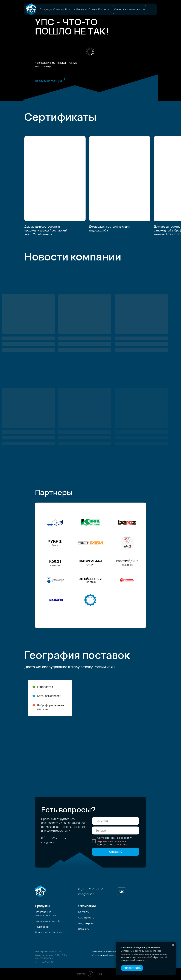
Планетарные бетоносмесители (46, 914)
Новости (70, 9)
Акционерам (86, 923)
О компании (87, 906)
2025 (64, 955)
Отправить (116, 852)
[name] (116, 821)
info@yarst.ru (50, 842)
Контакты (104, 9)
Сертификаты (86, 917)
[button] (129, 9)
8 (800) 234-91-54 (54, 838)
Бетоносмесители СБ (47, 921)
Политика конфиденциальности (109, 952)
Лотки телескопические (49, 932)
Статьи (93, 9)
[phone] (116, 830)
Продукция (46, 9)
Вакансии (82, 9)
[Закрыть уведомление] (173, 945)
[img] (31, 9)
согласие (126, 954)
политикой (144, 957)
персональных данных (111, 841)
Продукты (42, 906)
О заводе (59, 9)
